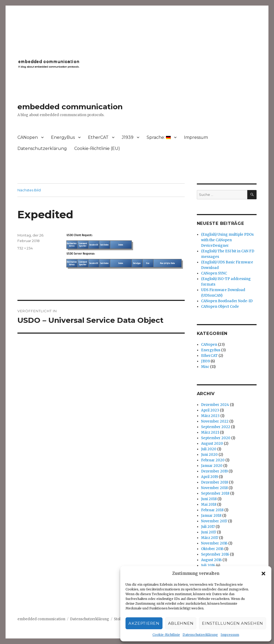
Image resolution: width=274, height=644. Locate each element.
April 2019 (210, 477)
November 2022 (215, 421)
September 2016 (215, 554)
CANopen (28, 137)
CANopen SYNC (214, 273)
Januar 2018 (211, 516)
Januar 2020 (212, 466)
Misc (205, 367)
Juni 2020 (209, 455)
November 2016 (214, 543)
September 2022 (216, 427)
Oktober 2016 (212, 549)
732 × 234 (25, 248)
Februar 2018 (212, 510)
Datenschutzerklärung (200, 635)
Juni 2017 (209, 532)
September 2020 (216, 438)
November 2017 (214, 521)
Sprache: (159, 137)
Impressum (230, 635)
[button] (263, 574)
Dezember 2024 (215, 405)
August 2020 (212, 444)
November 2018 (214, 488)
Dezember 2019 (214, 471)
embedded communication (70, 107)
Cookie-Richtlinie (166, 635)
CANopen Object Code (220, 307)
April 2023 (210, 410)
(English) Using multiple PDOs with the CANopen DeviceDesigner (227, 240)
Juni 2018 (209, 499)
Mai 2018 (209, 505)
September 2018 (215, 493)
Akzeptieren (144, 623)
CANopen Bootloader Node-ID (227, 301)
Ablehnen (181, 623)
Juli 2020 (209, 449)
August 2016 (211, 560)
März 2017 (210, 538)
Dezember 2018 (215, 482)
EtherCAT (98, 137)
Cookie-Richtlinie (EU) (97, 148)
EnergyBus (63, 137)
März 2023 (210, 416)
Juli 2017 (208, 527)
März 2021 (210, 432)
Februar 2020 (213, 460)
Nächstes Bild (29, 190)
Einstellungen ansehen (233, 623)
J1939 (128, 137)
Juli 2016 (208, 565)
